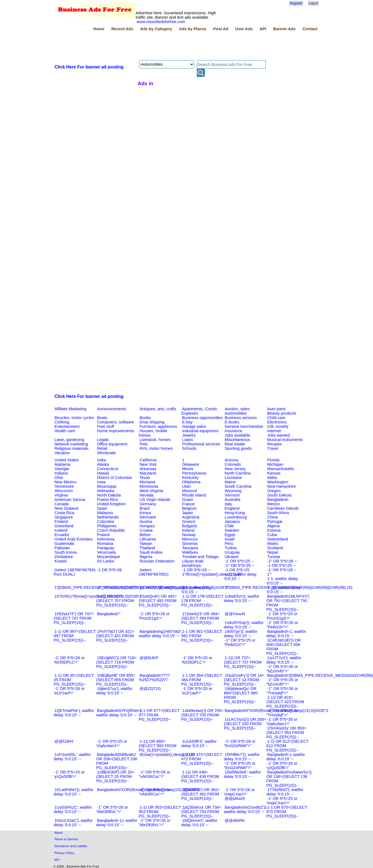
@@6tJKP (149, 658)
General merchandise (244, 426)
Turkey (231, 548)
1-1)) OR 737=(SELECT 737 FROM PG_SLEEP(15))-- (243, 662)
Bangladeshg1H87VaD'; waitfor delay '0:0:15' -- (161, 634)
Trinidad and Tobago (200, 557)
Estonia (274, 530)
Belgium (190, 508)
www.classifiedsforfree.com (161, 22)
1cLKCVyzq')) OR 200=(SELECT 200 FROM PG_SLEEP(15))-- (245, 724)
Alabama (63, 464)
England (232, 508)
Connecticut (108, 469)
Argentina (191, 517)
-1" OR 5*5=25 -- (240, 565)
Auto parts (277, 409)
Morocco (190, 539)
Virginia (61, 495)
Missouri (190, 491)
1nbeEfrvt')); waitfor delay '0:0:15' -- (242, 598)
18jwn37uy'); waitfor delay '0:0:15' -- (114, 691)
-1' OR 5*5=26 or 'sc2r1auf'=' (69, 691)
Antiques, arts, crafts (158, 409)
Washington (278, 482)
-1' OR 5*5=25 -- (239, 561)
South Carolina (238, 486)
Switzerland (278, 539)
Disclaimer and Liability (71, 846)
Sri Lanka (106, 561)
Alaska (103, 464)
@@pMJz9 (235, 798)
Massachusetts (281, 469)
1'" (270, 574)
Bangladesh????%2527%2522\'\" (154, 678)
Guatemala (64, 543)
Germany (148, 504)
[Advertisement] (154, 46)
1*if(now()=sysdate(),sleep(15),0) (212, 574)
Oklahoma (191, 482)
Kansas (274, 473)
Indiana (61, 473)
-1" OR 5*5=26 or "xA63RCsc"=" (155, 774)
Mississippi (107, 486)
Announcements (112, 409)
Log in (313, 3)
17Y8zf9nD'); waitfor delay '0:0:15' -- (285, 792)
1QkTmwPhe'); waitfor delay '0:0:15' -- (74, 713)
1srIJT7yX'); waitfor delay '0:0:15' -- (284, 660)
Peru (229, 543)
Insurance (234, 431)
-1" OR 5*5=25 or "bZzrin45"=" (282, 682)
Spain (102, 508)
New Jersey (235, 469)
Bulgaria (190, 526)
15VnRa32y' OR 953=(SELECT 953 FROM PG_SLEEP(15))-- (287, 733)
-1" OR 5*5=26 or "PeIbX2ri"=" (282, 625)
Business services (241, 418)
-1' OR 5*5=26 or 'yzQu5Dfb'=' (282, 766)
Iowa (101, 482)
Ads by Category (156, 29)
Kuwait (61, 561)
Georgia (62, 469)
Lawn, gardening (69, 440)
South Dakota (280, 495)
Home (99, 29)
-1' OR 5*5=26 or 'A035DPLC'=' (69, 660)
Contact (310, 29)
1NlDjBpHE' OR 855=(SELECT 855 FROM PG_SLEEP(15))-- (116, 680)
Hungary (147, 526)
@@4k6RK (235, 820)
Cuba (272, 535)
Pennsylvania (194, 473)
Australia (233, 500)
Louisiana (233, 478)
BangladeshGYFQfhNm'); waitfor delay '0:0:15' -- (120, 713)
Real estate (235, 444)
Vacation (62, 453)
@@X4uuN (235, 614)
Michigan (275, 464)
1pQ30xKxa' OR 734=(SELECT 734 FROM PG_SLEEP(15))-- (201, 812)
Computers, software (116, 422)
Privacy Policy (64, 853)
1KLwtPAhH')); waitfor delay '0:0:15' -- (74, 792)
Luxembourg (236, 517)
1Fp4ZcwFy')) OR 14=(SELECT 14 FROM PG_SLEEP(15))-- (244, 680)
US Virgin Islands (155, 500)
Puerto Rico (108, 500)
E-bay (187, 422)
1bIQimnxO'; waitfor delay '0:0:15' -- (199, 823)
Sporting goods (238, 448)
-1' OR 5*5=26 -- (282, 570)
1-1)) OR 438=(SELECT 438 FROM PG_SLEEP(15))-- (200, 777)
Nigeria (146, 557)
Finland (61, 522)
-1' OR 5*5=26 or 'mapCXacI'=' (239, 792)
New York (148, 464)
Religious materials (72, 448)
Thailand (147, 548)
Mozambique (109, 557)
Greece (189, 522)
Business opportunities (202, 418)
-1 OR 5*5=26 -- (197, 570)
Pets (144, 444)
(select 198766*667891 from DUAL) (75, 572)
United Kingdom (111, 504)
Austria (146, 522)
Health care (65, 431)
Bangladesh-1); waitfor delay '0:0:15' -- (117, 823)
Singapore (64, 517)
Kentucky (190, 478)
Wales (273, 543)
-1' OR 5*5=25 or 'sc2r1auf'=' (197, 691)
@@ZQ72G (150, 689)
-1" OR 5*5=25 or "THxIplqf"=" (282, 713)
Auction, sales (237, 409)
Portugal (275, 522)
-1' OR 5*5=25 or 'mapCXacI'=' (282, 801)
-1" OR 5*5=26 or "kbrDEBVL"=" (112, 809)
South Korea (66, 552)
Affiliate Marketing (71, 409)
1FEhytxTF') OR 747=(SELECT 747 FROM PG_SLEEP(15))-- (74, 618)
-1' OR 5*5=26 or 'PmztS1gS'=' (154, 616)
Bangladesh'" (109, 614)
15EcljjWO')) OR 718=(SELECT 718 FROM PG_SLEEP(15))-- (117, 662)
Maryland (148, 473)
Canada (62, 504)
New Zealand (66, 508)
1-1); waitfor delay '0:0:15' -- (240, 576)
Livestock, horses (155, 440)
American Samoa (70, 500)
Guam (188, 500)
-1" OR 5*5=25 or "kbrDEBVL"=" (155, 823)
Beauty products (282, 413)
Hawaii (103, 473)
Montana (148, 482)
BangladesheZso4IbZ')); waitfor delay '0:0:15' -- (246, 809)
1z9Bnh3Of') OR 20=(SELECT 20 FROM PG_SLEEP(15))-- (115, 777)
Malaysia (105, 513)
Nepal (273, 552)
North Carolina (238, 473)
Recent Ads (122, 29)
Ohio (59, 478)
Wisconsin (64, 491)
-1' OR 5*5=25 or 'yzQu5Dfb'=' (69, 774)
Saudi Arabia (151, 552)
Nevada (147, 495)
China (273, 517)
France (189, 504)
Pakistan (62, 548)
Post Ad (221, 29)
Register (296, 3)
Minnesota (149, 486)
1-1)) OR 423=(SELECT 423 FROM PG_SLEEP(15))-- (285, 702)
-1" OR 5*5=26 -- (282, 561)
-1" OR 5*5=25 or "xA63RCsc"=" (155, 792)
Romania (105, 543)
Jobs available (238, 435)
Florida (274, 460)
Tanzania (190, 548)
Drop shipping (152, 422)
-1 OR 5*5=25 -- (282, 565)
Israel (230, 539)
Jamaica (232, 522)
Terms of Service (66, 839)
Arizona (232, 460)
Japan (188, 513)
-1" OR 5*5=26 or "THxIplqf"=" (282, 691)
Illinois (188, 469)
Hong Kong (235, 513)
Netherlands (108, 517)
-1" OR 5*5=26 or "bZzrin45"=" (282, 669)
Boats (102, 418)
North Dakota (109, 495)
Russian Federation (157, 561)
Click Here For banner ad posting (89, 67)
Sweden (232, 530)
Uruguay (232, 552)
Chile (229, 526)
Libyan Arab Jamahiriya (192, 563)
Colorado (233, 464)
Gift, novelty (278, 426)
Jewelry (189, 435)
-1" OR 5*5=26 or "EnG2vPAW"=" (240, 744)
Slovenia (190, 543)
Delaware (191, 464)
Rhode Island (194, 495)
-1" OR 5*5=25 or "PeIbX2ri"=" (240, 642)
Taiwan (146, 543)
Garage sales (194, 426)
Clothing (62, 422)
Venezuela (106, 552)
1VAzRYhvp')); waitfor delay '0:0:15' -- (244, 625)
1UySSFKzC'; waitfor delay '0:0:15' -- (73, 809)
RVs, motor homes (156, 448)
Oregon (274, 491)
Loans (188, 440)
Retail (102, 448)
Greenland (64, 526)
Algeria (274, 526)
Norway (189, 535)
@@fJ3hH (64, 741)
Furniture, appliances (159, 426)
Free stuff (106, 426)
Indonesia (106, 539)
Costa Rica (64, 513)
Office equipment (112, 444)
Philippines (107, 526)
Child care (276, 418)
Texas (145, 478)
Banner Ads (284, 29)
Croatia (146, 530)
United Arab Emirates (74, 539)
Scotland (275, 548)
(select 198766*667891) (154, 572)
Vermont (232, 495)
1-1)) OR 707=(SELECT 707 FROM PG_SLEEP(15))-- (115, 601)
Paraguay (106, 548)
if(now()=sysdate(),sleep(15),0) (167, 755)
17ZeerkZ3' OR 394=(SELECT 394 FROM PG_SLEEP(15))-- (201, 618)
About (59, 832)
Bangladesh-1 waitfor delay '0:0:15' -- (286, 757)
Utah (186, 486)
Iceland (61, 530)
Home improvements (116, 431)
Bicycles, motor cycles (74, 418)
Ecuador (62, 535)
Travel (273, 448)
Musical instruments (285, 440)
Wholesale (106, 453)
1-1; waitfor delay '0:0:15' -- (282, 581)
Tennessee (64, 486)
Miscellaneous (238, 440)
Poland (103, 535)
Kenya (145, 513)
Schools (189, 448)
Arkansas (148, 469)
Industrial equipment (200, 431)
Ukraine (232, 557)
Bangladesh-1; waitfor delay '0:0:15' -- (286, 634)
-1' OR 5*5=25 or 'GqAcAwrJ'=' (112, 744)
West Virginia (152, 491)
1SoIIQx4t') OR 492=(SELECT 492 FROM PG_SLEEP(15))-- (158, 601)
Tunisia (274, 557)
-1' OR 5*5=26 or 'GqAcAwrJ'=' (282, 722)
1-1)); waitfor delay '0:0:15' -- (284, 590)
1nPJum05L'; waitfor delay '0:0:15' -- (72, 757)
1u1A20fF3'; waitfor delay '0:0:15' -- (199, 744)
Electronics (277, 422)
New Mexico (66, 482)
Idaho (272, 478)
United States (67, 460)
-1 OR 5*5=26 (110, 570)
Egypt (230, 535)
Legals (103, 440)
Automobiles (236, 413)
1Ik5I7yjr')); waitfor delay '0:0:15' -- (241, 634)
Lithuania (148, 539)
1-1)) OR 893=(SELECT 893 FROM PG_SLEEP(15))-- (158, 746)
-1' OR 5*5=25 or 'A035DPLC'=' (197, 660)
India (102, 460)
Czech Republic (111, 530)
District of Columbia (115, 478)
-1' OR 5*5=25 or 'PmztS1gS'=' (282, 616)
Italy (228, 504)
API (263, 29)
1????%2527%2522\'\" (117, 587)
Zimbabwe (64, 557)
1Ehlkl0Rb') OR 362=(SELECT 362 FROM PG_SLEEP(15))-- (201, 794)
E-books (232, 422)
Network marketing (71, 444)
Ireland (188, 530)
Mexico (274, 504)
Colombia (106, 522)
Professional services (201, 444)
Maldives (190, 552)
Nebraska (106, 491)
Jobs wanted (279, 435)
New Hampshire (282, 486)
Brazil (145, 508)
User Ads (244, 29)
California (148, 460)
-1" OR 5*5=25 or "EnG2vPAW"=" (240, 766)
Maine (230, 482)
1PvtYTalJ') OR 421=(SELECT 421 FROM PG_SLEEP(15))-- (115, 636)
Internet (274, 431)
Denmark (148, 517)
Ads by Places (193, 29)
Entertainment (67, 426)
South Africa (278, 513)
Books (145, 418)
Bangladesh (278, 500)
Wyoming (233, 491)
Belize (145, 535)
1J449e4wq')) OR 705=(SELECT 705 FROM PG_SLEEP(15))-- (203, 715)
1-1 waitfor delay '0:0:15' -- (197, 590)
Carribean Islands (283, 508)
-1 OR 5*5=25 (237, 570)
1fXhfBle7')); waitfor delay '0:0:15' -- (242, 757)
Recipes (275, 444)
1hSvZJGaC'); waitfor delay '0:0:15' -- (73, 823)
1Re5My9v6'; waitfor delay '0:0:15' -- (242, 774)
